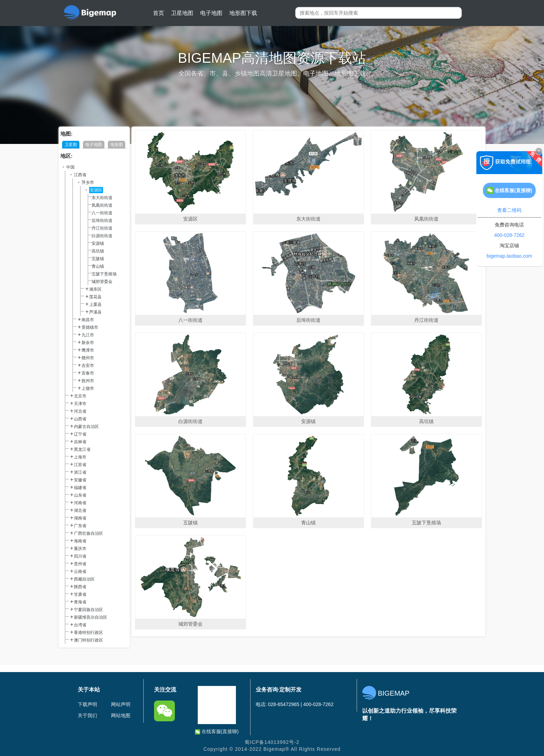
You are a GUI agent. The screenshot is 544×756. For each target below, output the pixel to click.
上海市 (80, 457)
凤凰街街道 (102, 205)
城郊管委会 (102, 282)
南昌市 (88, 320)
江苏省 (80, 465)
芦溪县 (95, 312)
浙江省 (80, 472)
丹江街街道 (102, 228)
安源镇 (98, 243)
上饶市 (88, 388)
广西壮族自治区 (88, 533)
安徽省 (80, 480)
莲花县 (95, 297)
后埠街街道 (102, 221)
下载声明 (87, 704)
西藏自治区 (84, 579)
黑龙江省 (82, 449)
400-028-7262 (509, 235)
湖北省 (80, 510)
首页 (159, 13)
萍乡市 (88, 182)
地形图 (117, 145)
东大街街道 (102, 198)
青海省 (80, 602)
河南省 (80, 503)
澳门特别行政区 (88, 640)
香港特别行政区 (88, 633)
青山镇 (98, 266)
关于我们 (87, 715)
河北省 (80, 411)
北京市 (80, 396)
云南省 (80, 572)
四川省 (80, 556)
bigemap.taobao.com (509, 256)
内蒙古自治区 (86, 427)
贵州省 (80, 564)
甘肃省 (80, 594)
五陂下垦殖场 (104, 274)
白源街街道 (102, 236)
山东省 (80, 495)
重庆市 (80, 549)
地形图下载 (243, 13)
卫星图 (71, 145)
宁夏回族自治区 (88, 610)
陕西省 (80, 587)
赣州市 (88, 358)
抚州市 (88, 381)
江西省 (80, 175)
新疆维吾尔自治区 (91, 617)
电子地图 (211, 13)
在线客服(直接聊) (217, 732)
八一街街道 (102, 213)
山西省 (80, 419)
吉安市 (88, 366)
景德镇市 (90, 327)
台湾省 (80, 625)
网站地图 (121, 715)
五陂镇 (98, 259)
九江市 (88, 335)
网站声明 (121, 704)
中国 (70, 167)
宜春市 (88, 373)
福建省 (80, 488)
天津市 (80, 404)
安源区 (96, 190)
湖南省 (80, 518)
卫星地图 (182, 13)
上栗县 (95, 304)
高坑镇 (98, 251)
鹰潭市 (88, 350)
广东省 (80, 526)
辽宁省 (80, 434)
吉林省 (80, 442)
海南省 (80, 541)
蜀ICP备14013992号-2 (272, 742)
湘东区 (95, 289)
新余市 (88, 343)
